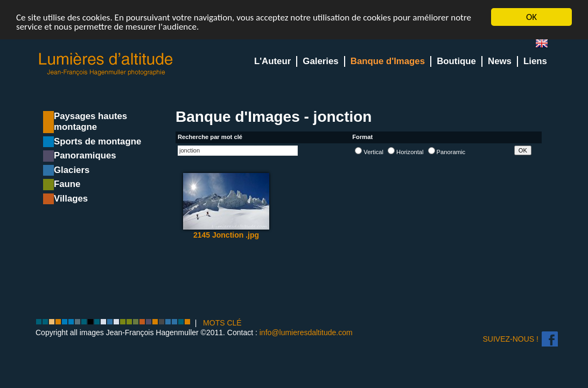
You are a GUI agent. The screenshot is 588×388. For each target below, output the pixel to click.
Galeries (320, 61)
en (546, 46)
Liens (535, 61)
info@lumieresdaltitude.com (306, 332)
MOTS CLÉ (222, 323)
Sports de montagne (97, 141)
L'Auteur (272, 61)
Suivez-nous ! (511, 339)
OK (531, 17)
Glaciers (72, 170)
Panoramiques (85, 155)
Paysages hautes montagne (90, 122)
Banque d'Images (388, 61)
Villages (71, 199)
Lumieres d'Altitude (106, 64)
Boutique (456, 61)
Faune (67, 184)
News (500, 61)
